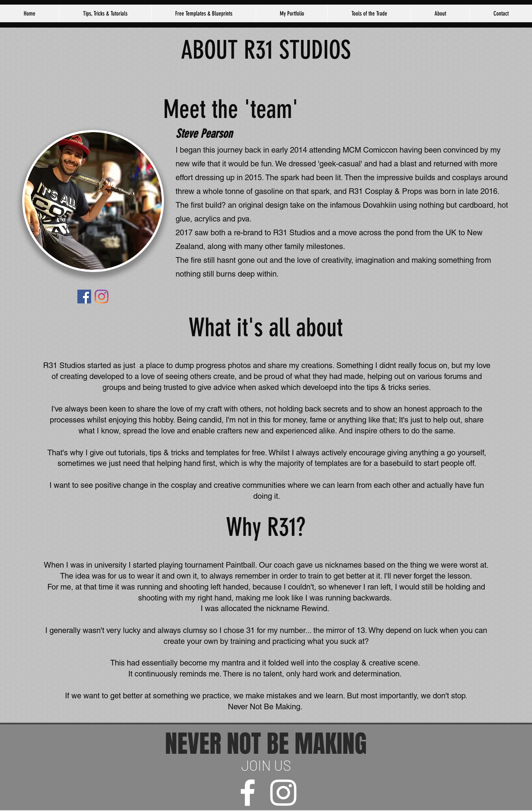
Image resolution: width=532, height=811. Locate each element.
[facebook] (248, 793)
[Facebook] (84, 297)
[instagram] (283, 793)
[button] (440, 13)
